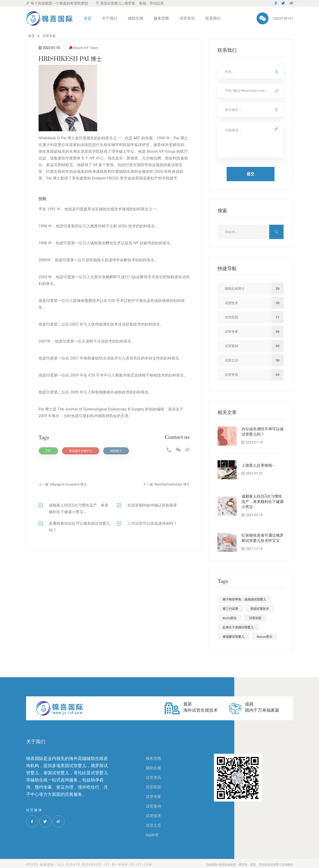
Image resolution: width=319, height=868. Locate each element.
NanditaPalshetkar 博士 (172, 484)
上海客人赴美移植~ (258, 465)
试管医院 (153, 787)
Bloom (78, 48)
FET (48, 451)
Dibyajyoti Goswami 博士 (68, 484)
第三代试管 (230, 609)
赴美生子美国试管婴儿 (238, 627)
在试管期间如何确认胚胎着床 (152, 505)
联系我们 (213, 18)
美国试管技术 (260, 609)
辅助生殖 (135, 18)
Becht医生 (230, 618)
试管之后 (153, 825)
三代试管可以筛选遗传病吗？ (152, 523)
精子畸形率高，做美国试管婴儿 (244, 599)
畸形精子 (116, 451)
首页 (88, 18)
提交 (251, 174)
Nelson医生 (264, 637)
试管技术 (153, 816)
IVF (86, 48)
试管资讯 (187, 18)
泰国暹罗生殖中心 (81, 451)
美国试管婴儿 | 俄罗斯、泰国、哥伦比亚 (130, 3)
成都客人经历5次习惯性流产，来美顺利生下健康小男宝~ (263, 502)
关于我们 (110, 18)
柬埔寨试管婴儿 (233, 637)
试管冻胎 (255, 618)
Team (94, 48)
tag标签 (152, 835)
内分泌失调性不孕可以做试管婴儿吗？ (263, 432)
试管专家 (153, 797)
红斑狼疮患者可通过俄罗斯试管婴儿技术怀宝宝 (263, 538)
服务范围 (161, 18)
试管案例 (153, 806)
